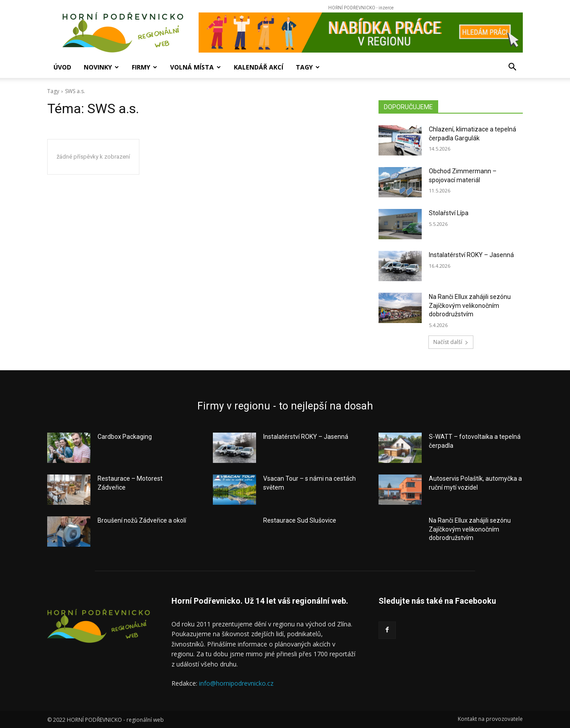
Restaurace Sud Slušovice (300, 520)
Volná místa (195, 67)
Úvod (62, 67)
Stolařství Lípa (449, 213)
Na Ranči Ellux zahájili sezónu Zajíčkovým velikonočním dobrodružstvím (470, 305)
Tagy (308, 67)
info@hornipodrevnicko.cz (236, 683)
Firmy (145, 67)
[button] (512, 68)
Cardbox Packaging (125, 437)
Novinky (101, 67)
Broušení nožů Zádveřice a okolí (142, 520)
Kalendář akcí (259, 67)
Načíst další (451, 342)
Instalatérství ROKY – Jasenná (471, 255)
